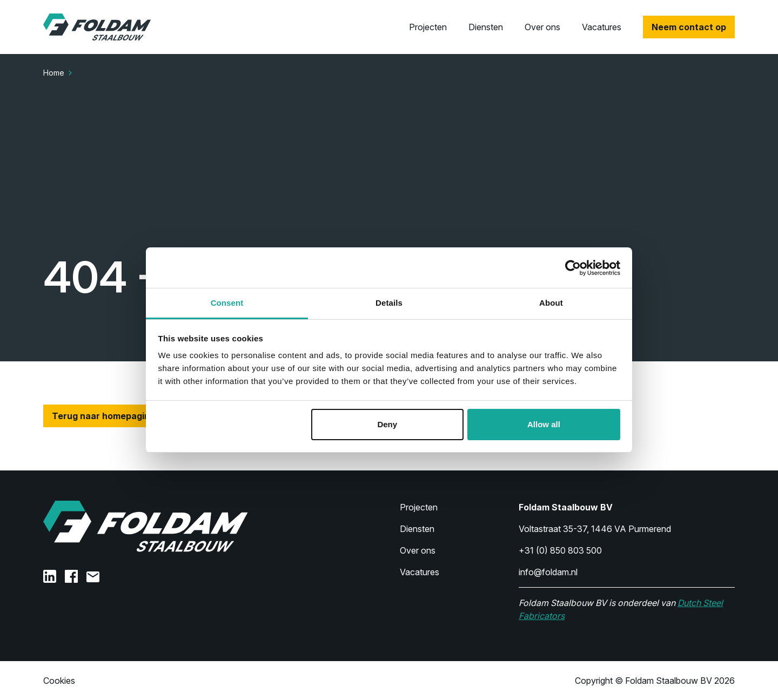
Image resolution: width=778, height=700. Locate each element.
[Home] (97, 27)
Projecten (428, 27)
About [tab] (551, 303)
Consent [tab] (227, 303)
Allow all (544, 424)
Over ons (542, 27)
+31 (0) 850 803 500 (560, 550)
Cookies (59, 681)
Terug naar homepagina (103, 416)
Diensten (486, 27)
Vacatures (602, 27)
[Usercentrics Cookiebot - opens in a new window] (573, 268)
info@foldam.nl (548, 572)
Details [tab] (389, 303)
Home (54, 73)
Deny (387, 424)
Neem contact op (689, 27)
